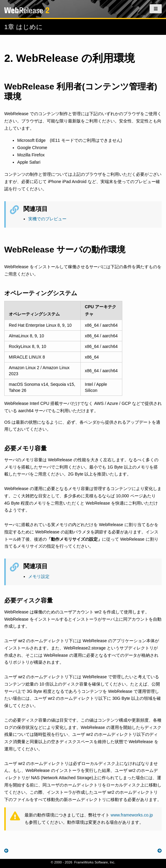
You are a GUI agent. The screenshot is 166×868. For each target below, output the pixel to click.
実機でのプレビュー (47, 219)
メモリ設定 (39, 576)
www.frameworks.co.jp (132, 815)
